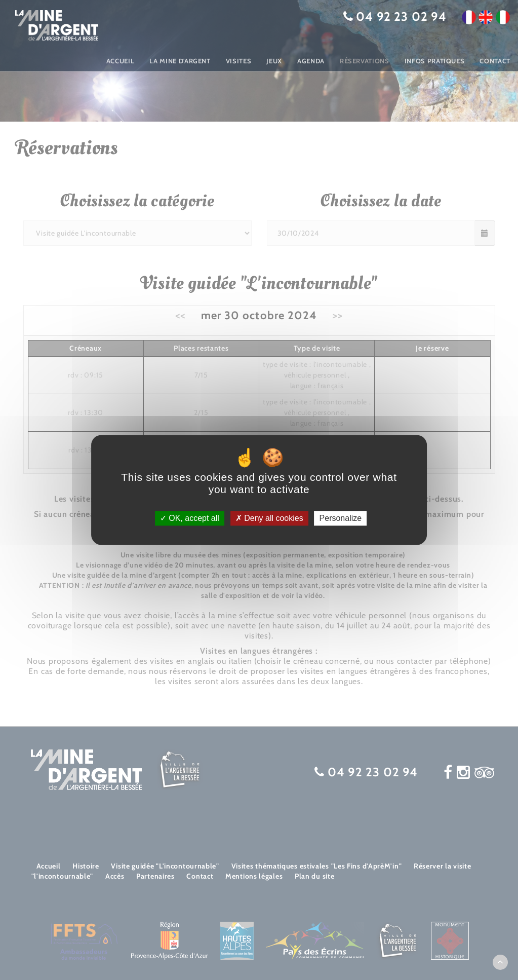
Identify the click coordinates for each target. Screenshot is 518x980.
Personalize (341, 518)
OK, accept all (190, 518)
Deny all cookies (269, 518)
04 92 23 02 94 (401, 16)
